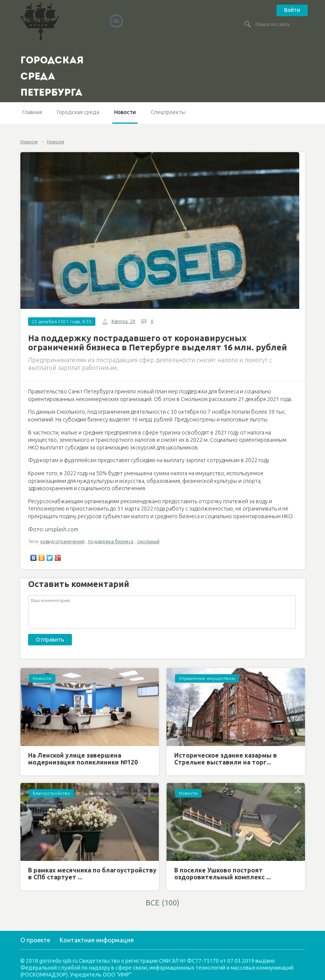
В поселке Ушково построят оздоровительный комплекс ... (222, 874)
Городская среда (78, 112)
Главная (32, 112)
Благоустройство (52, 793)
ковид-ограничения (62, 541)
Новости (125, 112)
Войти (292, 10)
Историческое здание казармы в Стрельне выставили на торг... (226, 759)
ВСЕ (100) (162, 903)
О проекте (35, 940)
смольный (148, 541)
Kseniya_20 (123, 321)
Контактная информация (97, 940)
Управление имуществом (207, 678)
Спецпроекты (168, 112)
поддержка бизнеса (111, 541)
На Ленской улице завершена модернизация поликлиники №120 (83, 759)
